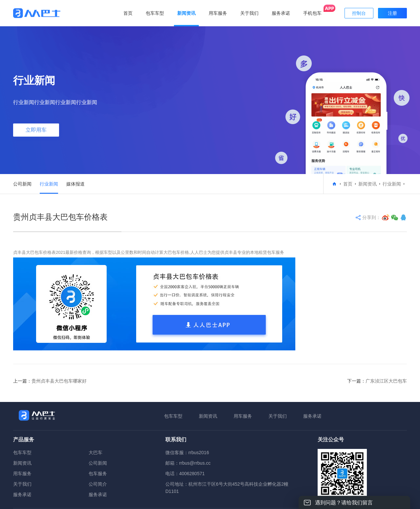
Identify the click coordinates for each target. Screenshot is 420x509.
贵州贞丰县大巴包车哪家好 (59, 381)
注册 (392, 13)
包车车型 (173, 416)
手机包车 (312, 13)
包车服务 (98, 474)
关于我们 (278, 416)
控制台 (359, 13)
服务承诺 (312, 416)
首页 (128, 13)
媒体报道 (75, 184)
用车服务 (243, 416)
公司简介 (98, 484)
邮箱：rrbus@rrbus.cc (188, 463)
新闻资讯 (367, 184)
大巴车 (95, 453)
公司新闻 (22, 184)
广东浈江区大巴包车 (386, 381)
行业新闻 (49, 184)
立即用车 (36, 130)
